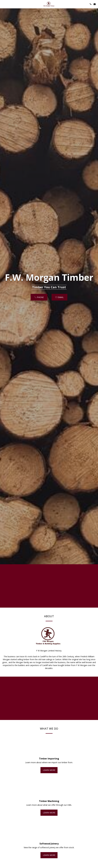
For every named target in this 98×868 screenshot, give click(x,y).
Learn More (49, 772)
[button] (3, 4)
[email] (59, 297)
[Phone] (39, 297)
